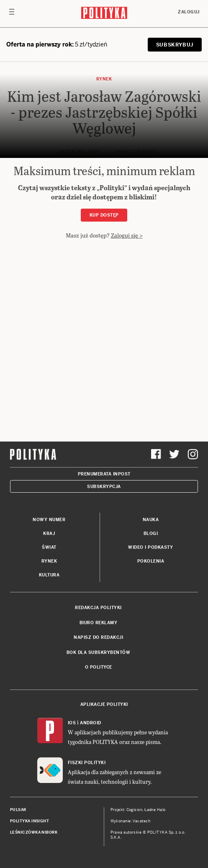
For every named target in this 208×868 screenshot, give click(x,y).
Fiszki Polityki (87, 763)
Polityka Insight (30, 821)
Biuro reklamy (99, 623)
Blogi (151, 533)
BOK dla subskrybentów (99, 652)
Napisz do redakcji (98, 637)
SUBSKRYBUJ (175, 45)
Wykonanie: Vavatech (131, 821)
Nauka (151, 520)
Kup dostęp (104, 215)
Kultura (49, 575)
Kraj (49, 533)
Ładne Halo (155, 810)
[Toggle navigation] (12, 14)
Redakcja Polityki (98, 608)
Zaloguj (189, 12)
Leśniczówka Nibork (34, 832)
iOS (72, 723)
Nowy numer (49, 520)
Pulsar (18, 810)
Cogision (135, 810)
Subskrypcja (104, 487)
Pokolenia (151, 561)
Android (91, 723)
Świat (49, 547)
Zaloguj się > (127, 235)
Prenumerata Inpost (104, 474)
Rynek (49, 561)
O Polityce (99, 667)
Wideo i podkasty (150, 547)
